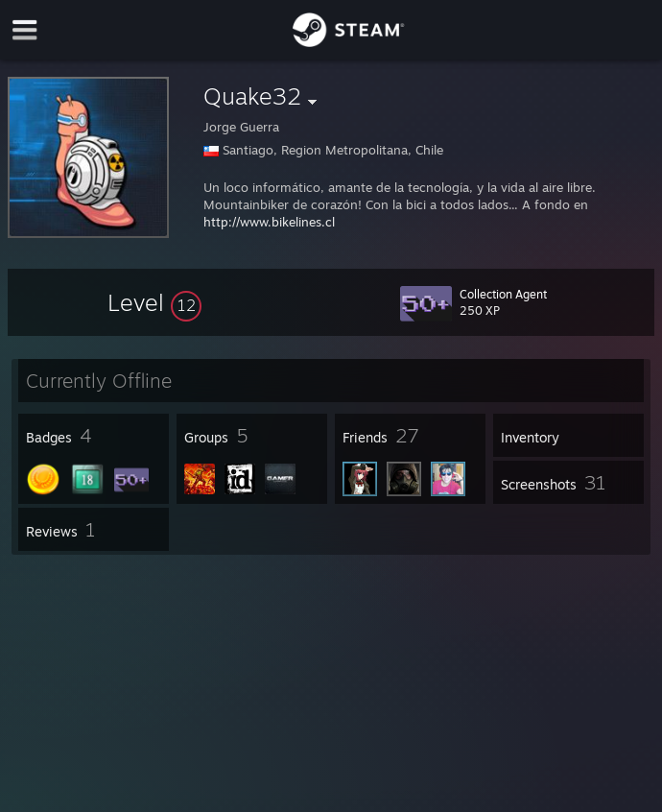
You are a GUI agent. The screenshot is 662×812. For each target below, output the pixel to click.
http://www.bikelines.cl (269, 222)
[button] (154, 302)
